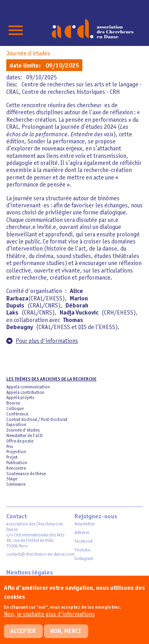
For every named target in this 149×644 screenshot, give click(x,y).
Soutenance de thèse (26, 474)
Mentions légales (30, 573)
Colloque (15, 409)
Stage (12, 479)
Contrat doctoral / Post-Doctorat (37, 420)
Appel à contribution (25, 393)
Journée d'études (28, 54)
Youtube (82, 550)
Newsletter (85, 524)
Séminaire (16, 485)
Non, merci (66, 637)
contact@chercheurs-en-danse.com (40, 554)
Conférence (17, 414)
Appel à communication (28, 387)
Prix (10, 447)
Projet (12, 457)
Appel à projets (20, 398)
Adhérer (82, 533)
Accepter (23, 637)
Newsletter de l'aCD (25, 436)
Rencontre (16, 468)
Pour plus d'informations (47, 341)
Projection (16, 452)
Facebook (84, 542)
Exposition (16, 425)
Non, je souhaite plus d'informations (49, 620)
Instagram (84, 559)
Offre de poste (20, 441)
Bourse (13, 403)
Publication (17, 463)
